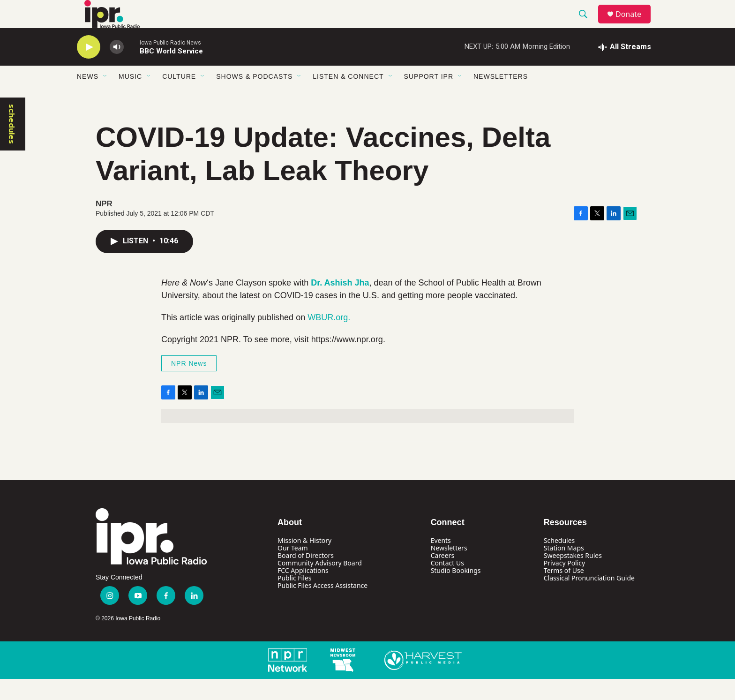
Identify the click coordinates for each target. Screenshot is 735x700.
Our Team (293, 569)
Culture (179, 98)
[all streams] (625, 68)
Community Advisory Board (320, 584)
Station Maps (564, 569)
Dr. (317, 304)
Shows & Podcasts (254, 98)
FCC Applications (303, 591)
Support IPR (429, 98)
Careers (442, 576)
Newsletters (501, 98)
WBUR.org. (329, 339)
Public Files (294, 599)
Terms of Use (564, 591)
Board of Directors (306, 576)
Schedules (559, 561)
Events (441, 561)
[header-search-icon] (587, 25)
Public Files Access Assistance (322, 606)
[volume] (117, 68)
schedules (12, 145)
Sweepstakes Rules (573, 576)
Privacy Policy (564, 584)
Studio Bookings (456, 591)
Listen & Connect (348, 98)
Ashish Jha (347, 304)
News (88, 98)
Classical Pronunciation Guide (589, 599)
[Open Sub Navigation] (105, 98)
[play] (89, 68)
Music (130, 98)
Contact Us (447, 584)
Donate (634, 25)
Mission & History (304, 561)
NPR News (189, 384)
